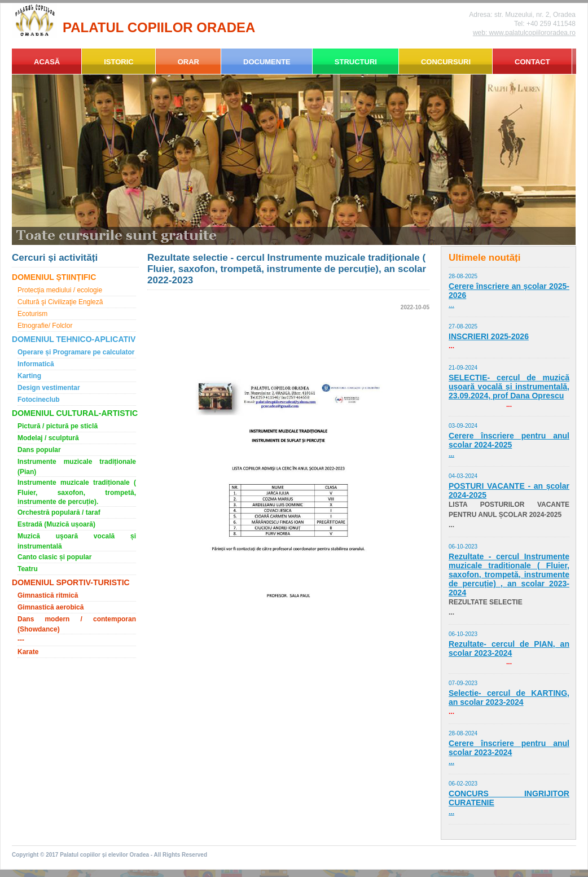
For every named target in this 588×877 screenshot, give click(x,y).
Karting (29, 376)
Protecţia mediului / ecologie (60, 290)
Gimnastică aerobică (51, 607)
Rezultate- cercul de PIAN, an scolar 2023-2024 (509, 648)
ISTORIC (119, 62)
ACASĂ (47, 62)
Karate (28, 652)
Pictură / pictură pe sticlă (58, 426)
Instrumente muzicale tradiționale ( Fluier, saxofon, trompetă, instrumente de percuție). (77, 492)
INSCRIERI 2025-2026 (489, 336)
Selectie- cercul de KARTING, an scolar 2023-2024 (509, 698)
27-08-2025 (463, 326)
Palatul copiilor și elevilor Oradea (104, 855)
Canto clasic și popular (54, 557)
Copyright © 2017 (36, 855)
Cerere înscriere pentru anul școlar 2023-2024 (509, 748)
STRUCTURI (356, 62)
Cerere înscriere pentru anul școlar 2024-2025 (509, 440)
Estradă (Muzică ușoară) (56, 524)
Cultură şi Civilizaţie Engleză (60, 302)
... (451, 305)
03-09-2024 (463, 426)
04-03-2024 (463, 476)
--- (21, 640)
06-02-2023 (463, 784)
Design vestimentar (49, 388)
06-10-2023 (463, 547)
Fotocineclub (39, 400)
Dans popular (39, 450)
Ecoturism (32, 314)
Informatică (36, 364)
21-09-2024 (463, 368)
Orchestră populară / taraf (59, 512)
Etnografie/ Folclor (45, 326)
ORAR (188, 62)
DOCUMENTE (267, 62)
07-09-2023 (463, 683)
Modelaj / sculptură (48, 438)
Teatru (28, 569)
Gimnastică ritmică (48, 595)
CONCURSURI (446, 62)
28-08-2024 (463, 733)
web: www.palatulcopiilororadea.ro (524, 33)
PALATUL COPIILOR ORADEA (159, 27)
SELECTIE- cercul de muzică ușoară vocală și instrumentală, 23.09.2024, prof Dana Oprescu (509, 387)
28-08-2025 (463, 276)
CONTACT (532, 62)
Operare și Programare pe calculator (76, 352)
